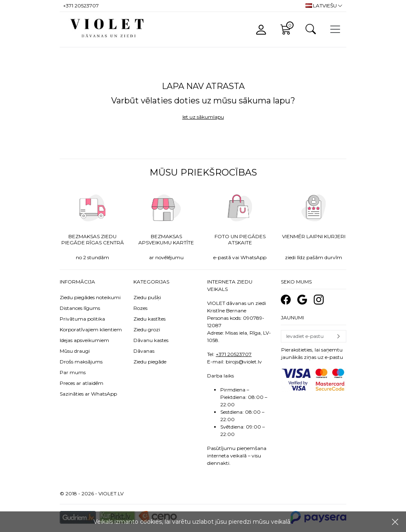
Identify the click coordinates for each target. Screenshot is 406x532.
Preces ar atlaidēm (82, 383)
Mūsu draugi (75, 351)
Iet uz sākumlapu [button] (203, 117)
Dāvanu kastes (151, 340)
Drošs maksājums (81, 362)
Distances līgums (80, 308)
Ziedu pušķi (147, 297)
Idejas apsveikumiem (84, 340)
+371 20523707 (234, 354)
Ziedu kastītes (149, 319)
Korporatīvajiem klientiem (91, 329)
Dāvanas (144, 351)
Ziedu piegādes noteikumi (90, 297)
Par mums (73, 372)
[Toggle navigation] (335, 29)
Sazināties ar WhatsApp (88, 394)
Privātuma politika (82, 319)
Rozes (140, 308)
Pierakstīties (338, 336)
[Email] (306, 336)
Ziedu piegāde (150, 362)
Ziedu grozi (147, 329)
